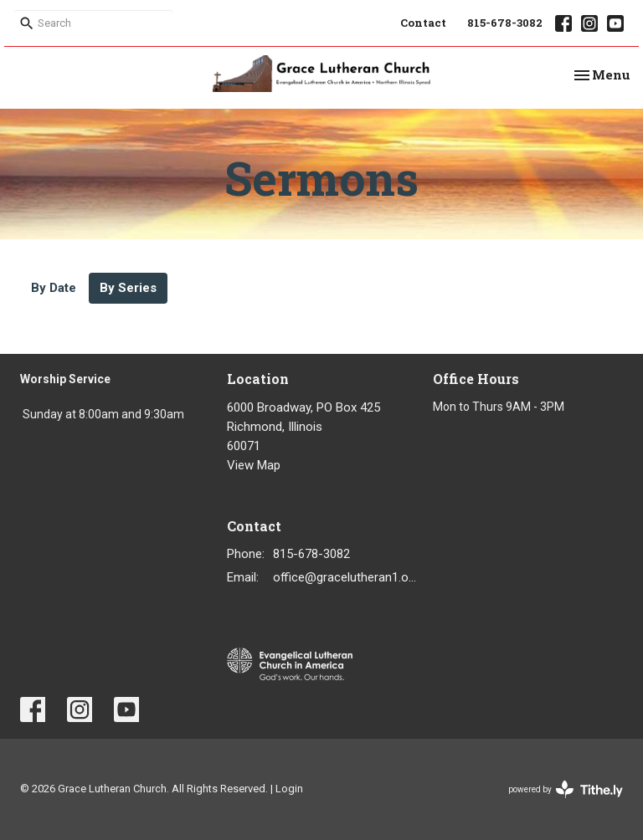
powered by (566, 789)
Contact (423, 23)
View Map (254, 465)
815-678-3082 (505, 23)
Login (289, 789)
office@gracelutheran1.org (345, 577)
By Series (128, 288)
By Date (54, 288)
